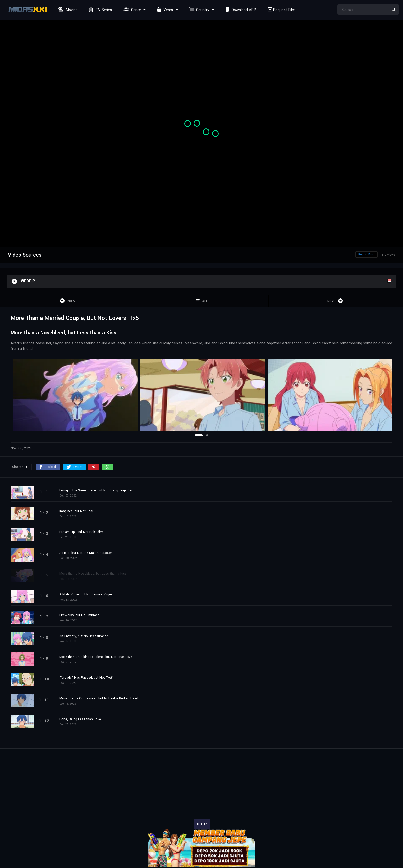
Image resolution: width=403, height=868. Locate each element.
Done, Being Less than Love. (81, 719)
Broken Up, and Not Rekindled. (82, 532)
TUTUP (202, 824)
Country (199, 10)
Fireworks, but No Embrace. (80, 615)
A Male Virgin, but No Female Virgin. (86, 594)
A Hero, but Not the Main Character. (86, 553)
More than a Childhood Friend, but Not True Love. (96, 657)
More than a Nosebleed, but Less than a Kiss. (93, 574)
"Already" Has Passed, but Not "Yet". (87, 678)
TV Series (100, 10)
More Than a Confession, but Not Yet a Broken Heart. (99, 698)
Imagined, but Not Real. (77, 511)
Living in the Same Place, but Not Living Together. (96, 490)
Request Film (281, 10)
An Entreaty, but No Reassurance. (84, 636)
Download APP (240, 10)
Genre (131, 10)
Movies (67, 10)
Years (164, 10)
